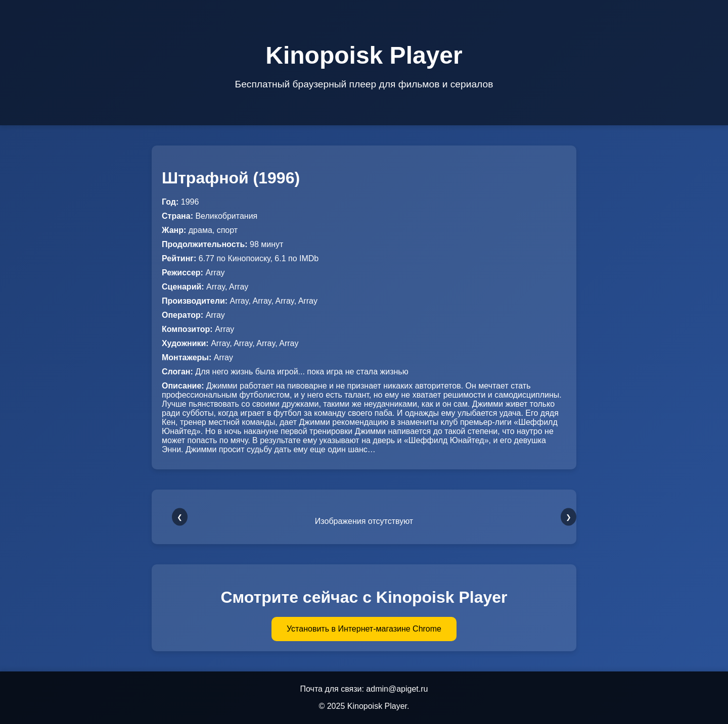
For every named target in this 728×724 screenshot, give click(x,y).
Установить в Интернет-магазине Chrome (364, 629)
